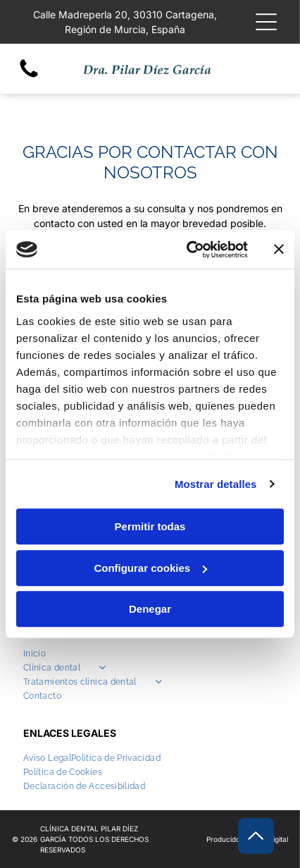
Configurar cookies (150, 568)
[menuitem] (150, 654)
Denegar (150, 609)
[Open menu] (266, 22)
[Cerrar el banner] (279, 250)
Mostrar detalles (216, 484)
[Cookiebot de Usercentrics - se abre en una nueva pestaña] (188, 250)
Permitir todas (150, 526)
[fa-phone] (29, 77)
